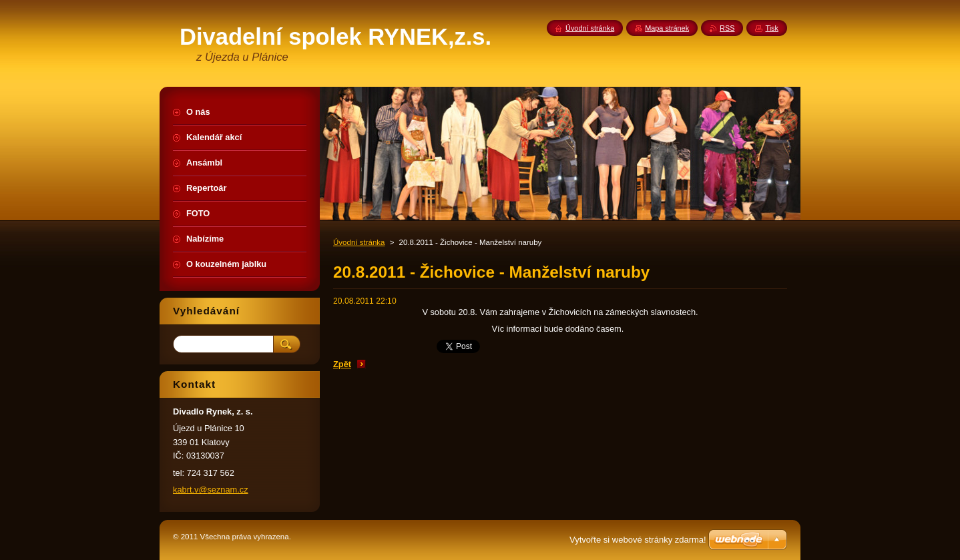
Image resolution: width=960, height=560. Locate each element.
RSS (727, 28)
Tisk (772, 28)
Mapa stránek (667, 28)
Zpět (342, 364)
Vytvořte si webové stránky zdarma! (638, 540)
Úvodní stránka (359, 242)
